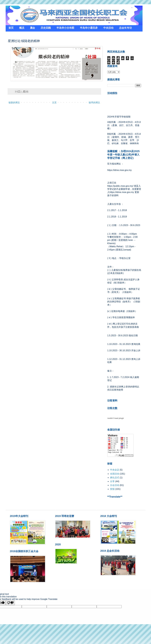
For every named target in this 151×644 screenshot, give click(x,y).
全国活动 (115, 474)
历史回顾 (46, 28)
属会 (32, 28)
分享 (112, 481)
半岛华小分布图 (65, 28)
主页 (54, 103)
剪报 (112, 489)
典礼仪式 (115, 478)
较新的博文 (14, 103)
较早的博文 (94, 103)
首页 (11, 28)
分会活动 (115, 485)
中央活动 (108, 28)
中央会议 (115, 470)
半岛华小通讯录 (89, 28)
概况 (22, 28)
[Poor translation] (10, 603)
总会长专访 (125, 28)
